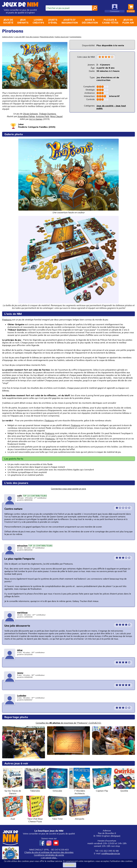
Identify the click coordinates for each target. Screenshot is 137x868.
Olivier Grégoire (30, 114)
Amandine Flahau (26, 116)
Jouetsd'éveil (53, 21)
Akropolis (80, 808)
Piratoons (7, 320)
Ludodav (22, 695)
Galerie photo (8, 37)
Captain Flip (102, 780)
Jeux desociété (8, 21)
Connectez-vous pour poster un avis (68, 489)
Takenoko (35, 780)
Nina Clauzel (56, 116)
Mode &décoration (90, 21)
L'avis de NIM (19, 37)
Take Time (57, 808)
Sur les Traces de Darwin (13, 781)
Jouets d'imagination (70, 21)
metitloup (22, 612)
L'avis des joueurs (16, 483)
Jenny (20, 673)
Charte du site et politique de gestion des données (49, 852)
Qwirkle (124, 780)
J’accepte (70, 865)
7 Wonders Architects (80, 781)
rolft (20, 496)
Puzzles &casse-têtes (110, 21)
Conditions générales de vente (49, 855)
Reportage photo (47, 37)
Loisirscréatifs (38, 21)
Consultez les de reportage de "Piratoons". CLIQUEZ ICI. (68, 723)
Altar (20, 650)
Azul (13, 808)
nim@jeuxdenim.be (111, 853)
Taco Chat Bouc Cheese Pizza (35, 809)
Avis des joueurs (32, 37)
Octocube (57, 780)
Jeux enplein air (128, 21)
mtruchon (22, 545)
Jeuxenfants (23, 21)
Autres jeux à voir (62, 37)
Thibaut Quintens (47, 114)
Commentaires (76, 37)
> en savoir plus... (49, 858)
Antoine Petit (43, 116)
